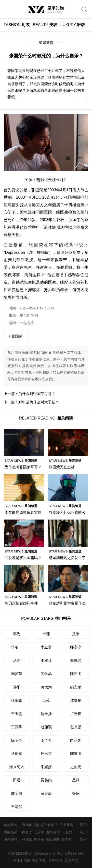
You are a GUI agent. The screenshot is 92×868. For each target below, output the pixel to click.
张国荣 (37, 190)
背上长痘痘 (49, 825)
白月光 (27, 832)
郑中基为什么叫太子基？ (39, 402)
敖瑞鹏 (76, 700)
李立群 (46, 647)
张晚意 (17, 700)
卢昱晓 (76, 714)
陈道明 (76, 753)
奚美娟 (46, 780)
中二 (61, 832)
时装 (17, 25)
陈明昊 (17, 740)
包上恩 (76, 727)
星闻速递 (46, 43)
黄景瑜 (46, 793)
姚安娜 (76, 687)
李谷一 (17, 647)
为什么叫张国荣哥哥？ (37, 394)
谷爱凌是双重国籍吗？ (23, 558)
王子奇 (46, 740)
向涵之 (76, 740)
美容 (45, 25)
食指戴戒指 (31, 825)
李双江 (46, 660)
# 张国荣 (16, 336)
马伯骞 (17, 753)
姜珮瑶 (76, 660)
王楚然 (17, 807)
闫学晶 (46, 674)
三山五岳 (66, 825)
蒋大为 (46, 687)
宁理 (46, 634)
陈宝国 (17, 793)
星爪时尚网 (29, 315)
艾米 (76, 634)
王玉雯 (17, 714)
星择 (76, 780)
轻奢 (73, 25)
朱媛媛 (46, 767)
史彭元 (76, 767)
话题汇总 (72, 861)
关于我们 (55, 861)
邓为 (17, 634)
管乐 (76, 793)
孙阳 (17, 687)
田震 (17, 780)
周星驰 (39, 839)
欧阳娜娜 (53, 839)
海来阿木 (17, 767)
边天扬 (46, 714)
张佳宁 (66, 839)
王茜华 (17, 727)
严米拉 (46, 753)
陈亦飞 (76, 674)
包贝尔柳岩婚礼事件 (21, 603)
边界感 (51, 832)
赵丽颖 (46, 727)
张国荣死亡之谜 (62, 467)
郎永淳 (76, 647)
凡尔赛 (39, 832)
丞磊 (17, 660)
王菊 (46, 700)
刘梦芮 (17, 674)
